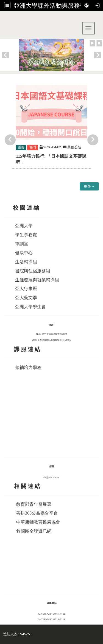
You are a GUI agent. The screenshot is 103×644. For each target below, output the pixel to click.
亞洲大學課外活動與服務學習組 (56, 5)
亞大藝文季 (26, 298)
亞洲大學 (24, 226)
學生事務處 (26, 235)
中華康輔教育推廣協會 (38, 522)
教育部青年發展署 (34, 504)
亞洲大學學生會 (30, 307)
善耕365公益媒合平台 (37, 513)
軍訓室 (22, 244)
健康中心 (24, 253)
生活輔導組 (26, 262)
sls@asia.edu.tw (51, 477)
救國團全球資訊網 (34, 531)
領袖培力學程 (28, 367)
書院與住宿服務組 (33, 271)
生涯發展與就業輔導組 (37, 280)
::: (2, 18)
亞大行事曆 (26, 289)
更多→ (89, 186)
